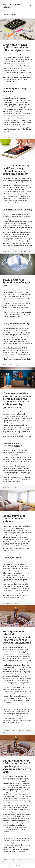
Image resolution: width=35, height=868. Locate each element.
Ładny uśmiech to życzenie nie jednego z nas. (16, 282)
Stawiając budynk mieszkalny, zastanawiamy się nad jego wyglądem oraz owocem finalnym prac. (17, 637)
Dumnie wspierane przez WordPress (12, 866)
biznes (17, 137)
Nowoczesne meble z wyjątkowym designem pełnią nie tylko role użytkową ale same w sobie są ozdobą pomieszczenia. (17, 400)
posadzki (5, 732)
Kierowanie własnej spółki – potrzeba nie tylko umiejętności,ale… (17, 47)
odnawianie (28, 731)
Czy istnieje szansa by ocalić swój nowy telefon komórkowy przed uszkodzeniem (16, 170)
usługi (16, 365)
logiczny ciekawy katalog (11, 5)
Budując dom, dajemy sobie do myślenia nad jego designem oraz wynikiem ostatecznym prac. (17, 766)
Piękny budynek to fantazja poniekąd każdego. (14, 518)
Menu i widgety (30, 7)
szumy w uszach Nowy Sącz (17, 323)
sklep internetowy (26, 251)
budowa (22, 731)
